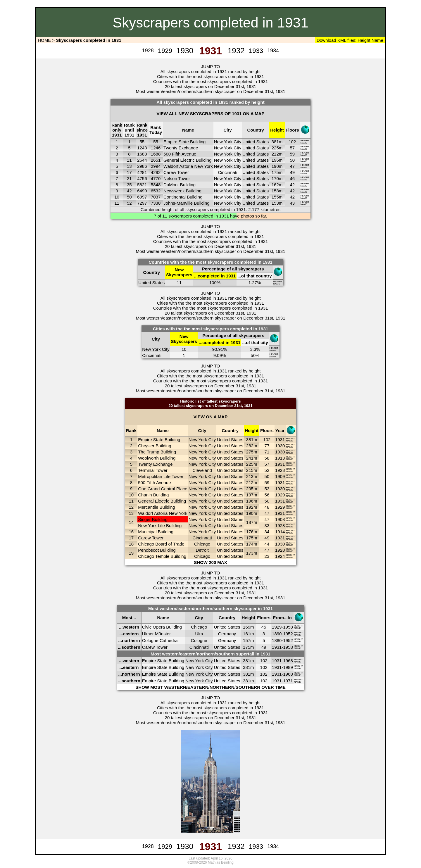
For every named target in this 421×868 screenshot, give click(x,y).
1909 (280, 476)
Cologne (199, 640)
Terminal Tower (153, 470)
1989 (288, 667)
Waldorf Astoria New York (188, 166)
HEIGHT (305, 140)
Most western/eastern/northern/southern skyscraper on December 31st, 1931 (210, 91)
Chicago (202, 544)
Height (363, 40)
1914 (280, 532)
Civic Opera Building (162, 627)
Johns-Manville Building (187, 203)
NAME (304, 143)
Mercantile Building (157, 507)
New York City (228, 142)
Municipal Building (156, 532)
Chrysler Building (155, 446)
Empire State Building (184, 142)
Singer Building (153, 519)
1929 (280, 495)
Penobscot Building (157, 550)
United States (256, 142)
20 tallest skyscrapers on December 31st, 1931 (211, 86)
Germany (227, 634)
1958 (288, 627)
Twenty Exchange (181, 148)
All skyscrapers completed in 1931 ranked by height (211, 71)
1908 (280, 519)
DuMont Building (180, 185)
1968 (288, 661)
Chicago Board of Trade (161, 544)
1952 (288, 634)
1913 (280, 458)
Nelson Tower (177, 178)
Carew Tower (176, 172)
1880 (277, 640)
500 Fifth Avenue (180, 154)
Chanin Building (153, 495)
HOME (44, 40)
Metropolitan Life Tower (161, 476)
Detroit (202, 550)
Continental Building (183, 197)
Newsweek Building (182, 191)
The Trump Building (157, 452)
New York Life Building (160, 526)
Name (377, 40)
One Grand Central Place (163, 489)
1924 (280, 556)
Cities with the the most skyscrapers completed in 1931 (210, 76)
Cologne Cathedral (160, 640)
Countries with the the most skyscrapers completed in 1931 (211, 81)
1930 (280, 446)
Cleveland (202, 470)
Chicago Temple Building (162, 556)
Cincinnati (228, 172)
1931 (280, 440)
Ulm (199, 634)
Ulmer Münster (156, 634)
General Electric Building (187, 160)
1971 (288, 681)
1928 (280, 470)
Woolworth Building (157, 458)
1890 (277, 634)
